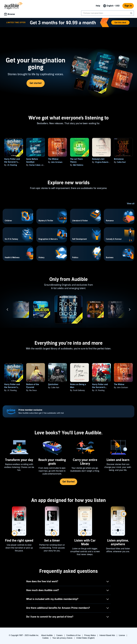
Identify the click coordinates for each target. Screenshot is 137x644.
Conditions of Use (73, 635)
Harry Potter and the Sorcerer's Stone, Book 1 (100, 387)
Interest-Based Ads (107, 635)
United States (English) (85, 638)
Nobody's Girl (98, 159)
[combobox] (107, 13)
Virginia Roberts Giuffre (105, 162)
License (122, 635)
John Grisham (57, 162)
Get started (36, 83)
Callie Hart (121, 162)
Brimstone (119, 159)
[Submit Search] (131, 13)
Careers (59, 635)
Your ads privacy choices (62, 638)
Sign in (128, 6)
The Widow (53, 159)
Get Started (68, 482)
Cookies (46, 638)
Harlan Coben (35, 165)
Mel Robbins (78, 165)
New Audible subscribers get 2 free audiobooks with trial (41, 411)
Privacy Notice (90, 635)
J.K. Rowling (12, 165)
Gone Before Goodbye (32, 161)
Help (98, 6)
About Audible (47, 635)
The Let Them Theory (76, 161)
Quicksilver (53, 384)
